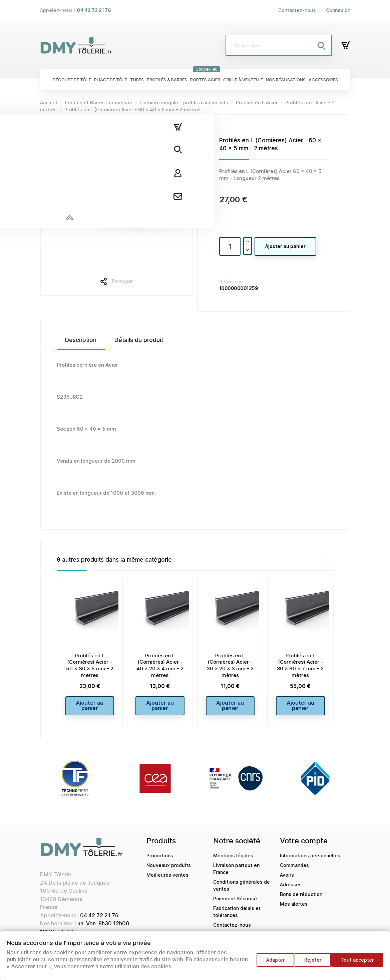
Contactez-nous (297, 10)
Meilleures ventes (167, 880)
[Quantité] (230, 246)
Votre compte (304, 846)
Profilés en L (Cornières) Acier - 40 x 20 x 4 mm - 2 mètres (160, 665)
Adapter (269, 963)
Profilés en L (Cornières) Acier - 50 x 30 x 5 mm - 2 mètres (90, 665)
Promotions (160, 860)
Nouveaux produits (169, 870)
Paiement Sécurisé (235, 903)
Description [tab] (81, 340)
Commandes (294, 870)
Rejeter (309, 963)
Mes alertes (294, 909)
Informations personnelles (310, 860)
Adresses (291, 889)
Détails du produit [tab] (139, 340)
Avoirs (287, 880)
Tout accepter (357, 963)
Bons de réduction (301, 899)
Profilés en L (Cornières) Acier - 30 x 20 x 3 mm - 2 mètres (230, 665)
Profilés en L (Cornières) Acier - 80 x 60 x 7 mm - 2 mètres (300, 665)
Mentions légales (233, 860)
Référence (231, 281)
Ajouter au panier (285, 246)
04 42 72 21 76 (99, 920)
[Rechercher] (279, 45)
